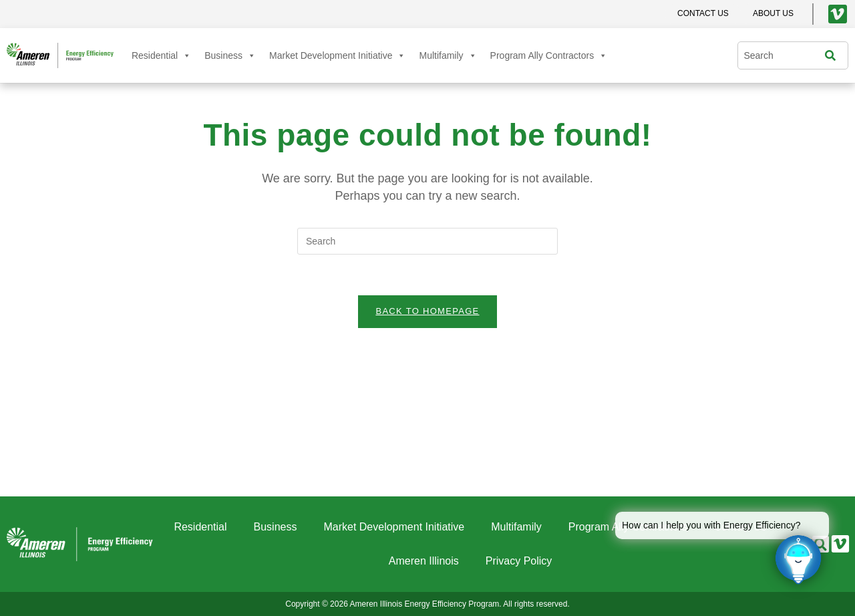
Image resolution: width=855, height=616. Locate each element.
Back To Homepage (427, 311)
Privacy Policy (519, 561)
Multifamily (448, 55)
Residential (161, 55)
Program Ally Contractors (549, 55)
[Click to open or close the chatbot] (798, 559)
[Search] (834, 55)
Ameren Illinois (424, 561)
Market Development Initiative (337, 55)
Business (230, 55)
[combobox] (784, 55)
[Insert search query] (427, 241)
